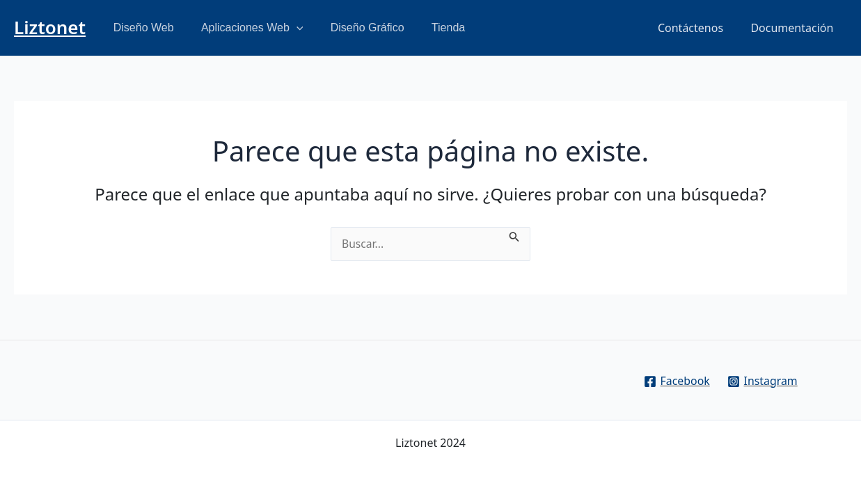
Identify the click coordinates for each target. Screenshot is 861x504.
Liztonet (50, 27)
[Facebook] (677, 381)
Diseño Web (141, 27)
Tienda (430, 27)
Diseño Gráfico (354, 27)
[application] (289, 28)
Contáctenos (698, 28)
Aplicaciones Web (244, 28)
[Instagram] (763, 381)
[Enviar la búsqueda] (516, 235)
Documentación (795, 28)
